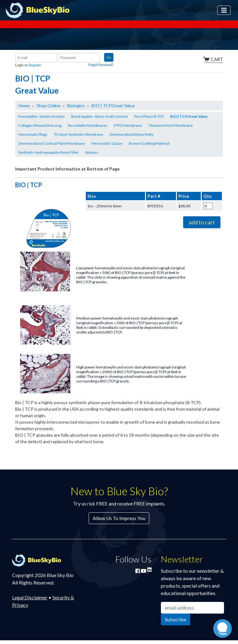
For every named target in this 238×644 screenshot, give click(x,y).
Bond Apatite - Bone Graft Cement (99, 116)
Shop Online (48, 106)
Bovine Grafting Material (149, 143)
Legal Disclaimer (30, 597)
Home (24, 106)
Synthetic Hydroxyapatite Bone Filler (48, 152)
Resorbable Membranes (88, 125)
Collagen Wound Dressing (40, 125)
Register (35, 65)
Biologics (76, 106)
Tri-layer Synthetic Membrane (79, 134)
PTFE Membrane (128, 125)
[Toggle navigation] (224, 10)
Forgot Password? (101, 65)
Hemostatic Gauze (107, 143)
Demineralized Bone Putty (132, 134)
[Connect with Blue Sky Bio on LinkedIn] (149, 569)
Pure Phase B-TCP (149, 116)
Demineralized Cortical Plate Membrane (52, 143)
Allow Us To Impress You (119, 518)
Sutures (92, 152)
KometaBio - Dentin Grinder (42, 116)
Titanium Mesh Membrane (171, 125)
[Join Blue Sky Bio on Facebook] (138, 571)
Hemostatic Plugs (33, 134)
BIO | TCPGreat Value (113, 106)
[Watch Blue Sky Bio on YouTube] (144, 571)
